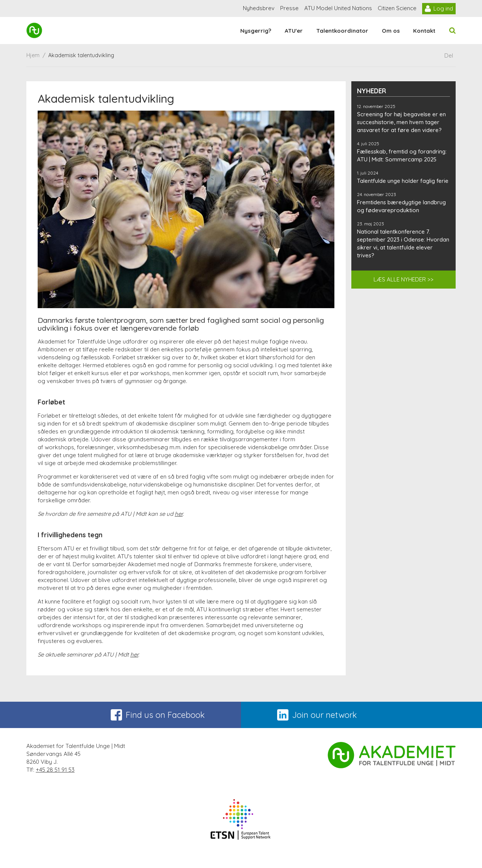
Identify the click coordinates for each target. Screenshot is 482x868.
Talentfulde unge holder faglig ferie (403, 181)
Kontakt (424, 31)
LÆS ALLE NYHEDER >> (403, 279)
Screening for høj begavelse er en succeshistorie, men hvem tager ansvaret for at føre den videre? (401, 122)
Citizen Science (397, 8)
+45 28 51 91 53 (55, 770)
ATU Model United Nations (338, 8)
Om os (391, 31)
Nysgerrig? (256, 31)
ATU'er (294, 31)
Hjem (33, 55)
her (179, 514)
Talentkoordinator (342, 31)
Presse (289, 8)
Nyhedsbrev (259, 8)
